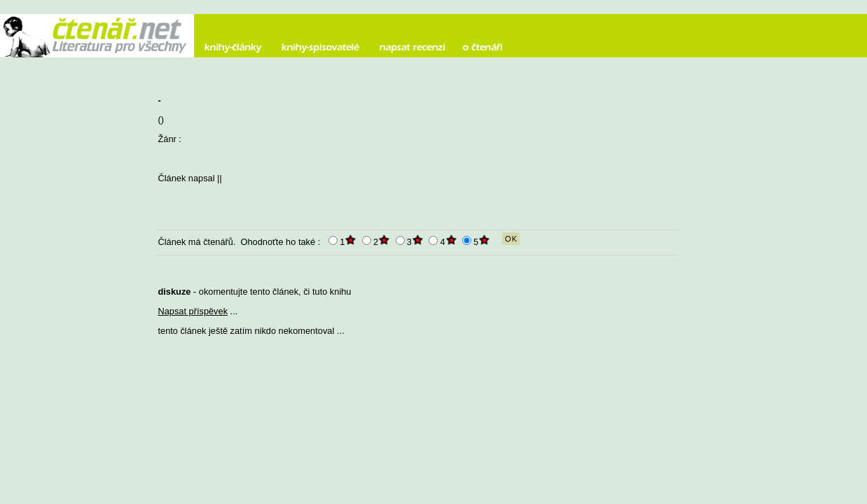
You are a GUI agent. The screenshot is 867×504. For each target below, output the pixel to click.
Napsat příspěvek (193, 311)
